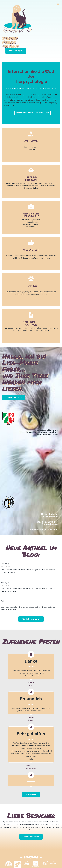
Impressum (32, 860)
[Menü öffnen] (58, 4)
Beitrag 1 (5, 588)
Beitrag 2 (5, 570)
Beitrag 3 (5, 551)
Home (17, 860)
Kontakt (24, 860)
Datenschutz (42, 860)
